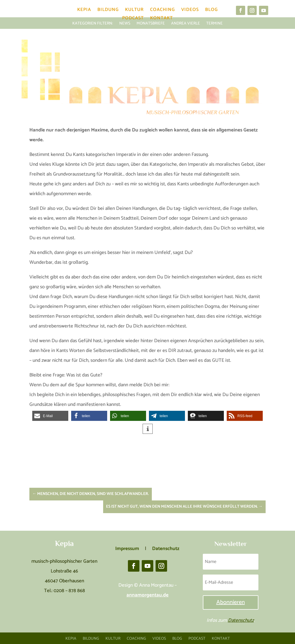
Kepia (84, 11)
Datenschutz (241, 620)
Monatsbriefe (151, 23)
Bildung (108, 11)
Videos (190, 11)
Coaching (162, 11)
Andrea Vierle (186, 23)
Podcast (133, 19)
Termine (214, 23)
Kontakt (161, 19)
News (125, 23)
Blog (211, 11)
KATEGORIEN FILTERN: (93, 23)
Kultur (134, 11)
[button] (50, 416)
